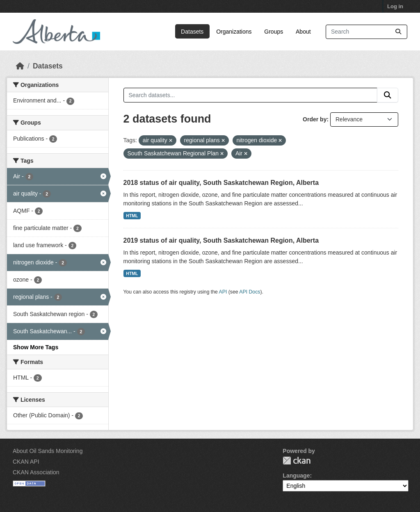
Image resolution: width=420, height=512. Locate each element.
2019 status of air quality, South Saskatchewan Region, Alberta (221, 240)
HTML (132, 216)
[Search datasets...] (366, 32)
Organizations (234, 32)
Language (296, 476)
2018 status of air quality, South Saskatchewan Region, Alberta (221, 183)
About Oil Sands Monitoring (48, 451)
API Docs (250, 292)
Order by (315, 119)
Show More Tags (36, 347)
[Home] (20, 66)
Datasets (192, 32)
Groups (274, 32)
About (303, 32)
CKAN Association (36, 472)
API (223, 292)
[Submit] (398, 32)
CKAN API (26, 462)
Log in (395, 6)
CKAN (297, 461)
